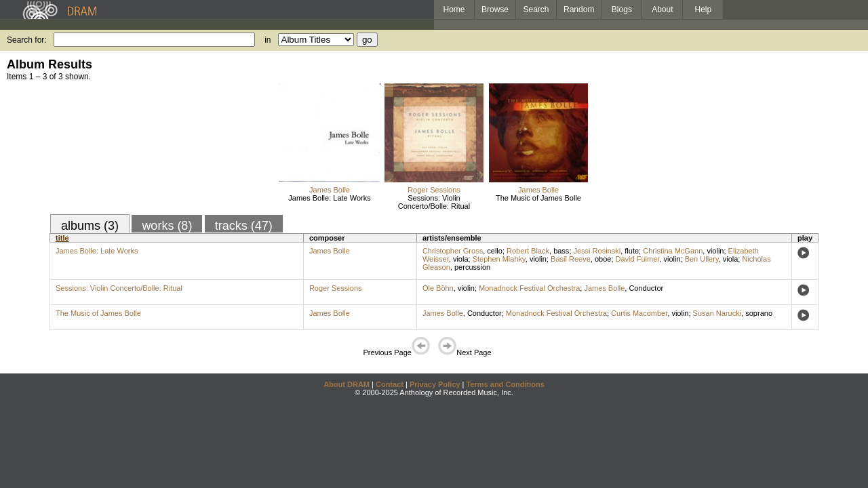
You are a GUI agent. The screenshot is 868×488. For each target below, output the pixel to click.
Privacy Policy (435, 384)
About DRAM (347, 384)
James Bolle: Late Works (329, 198)
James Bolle (330, 190)
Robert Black (528, 251)
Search (536, 9)
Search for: (27, 40)
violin (715, 251)
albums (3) (90, 226)
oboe (603, 259)
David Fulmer (638, 259)
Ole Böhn (438, 288)
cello (495, 251)
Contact (390, 384)
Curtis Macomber (639, 313)
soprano (759, 313)
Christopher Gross (453, 251)
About (662, 9)
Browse (495, 9)
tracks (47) (244, 226)
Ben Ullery (702, 259)
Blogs (622, 9)
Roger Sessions (434, 190)
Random (579, 9)
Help (704, 9)
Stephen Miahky (499, 259)
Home (454, 9)
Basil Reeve (571, 259)
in (268, 40)
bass (561, 251)
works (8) (167, 226)
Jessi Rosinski (597, 251)
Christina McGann (673, 251)
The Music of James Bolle (538, 198)
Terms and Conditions (506, 384)
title (62, 238)
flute (632, 251)
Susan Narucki (717, 313)
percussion (472, 267)
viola (461, 259)
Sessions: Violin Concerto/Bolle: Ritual (434, 202)
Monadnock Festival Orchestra (529, 288)
